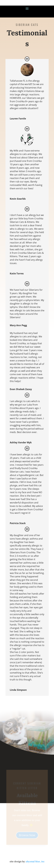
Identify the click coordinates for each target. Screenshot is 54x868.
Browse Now (27, 835)
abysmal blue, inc (35, 861)
